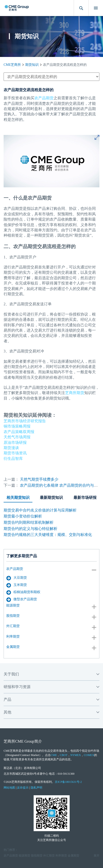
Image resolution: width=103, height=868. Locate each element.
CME (54, 755)
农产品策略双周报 (19, 432)
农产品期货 (15, 569)
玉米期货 (17, 585)
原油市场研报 (15, 442)
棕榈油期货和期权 (23, 592)
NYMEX (76, 755)
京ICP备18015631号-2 (68, 782)
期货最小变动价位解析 (23, 516)
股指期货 (13, 616)
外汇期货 (13, 626)
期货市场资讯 (15, 453)
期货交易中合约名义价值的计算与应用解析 (40, 510)
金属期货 (13, 647)
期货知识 (32, 65)
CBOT (64, 755)
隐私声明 (36, 788)
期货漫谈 (11, 448)
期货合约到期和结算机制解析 (29, 522)
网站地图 (9, 788)
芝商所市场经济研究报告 (25, 421)
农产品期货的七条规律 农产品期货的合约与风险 (61, 485)
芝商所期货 (75, 393)
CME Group (25, 741)
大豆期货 (17, 578)
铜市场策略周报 (17, 426)
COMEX (89, 755)
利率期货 (13, 637)
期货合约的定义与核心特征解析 (30, 529)
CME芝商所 (12, 65)
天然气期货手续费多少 (39, 479)
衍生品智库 (13, 459)
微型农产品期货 (22, 600)
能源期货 (13, 605)
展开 (97, 856)
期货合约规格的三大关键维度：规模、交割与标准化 (48, 535)
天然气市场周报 (17, 437)
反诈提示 (23, 788)
